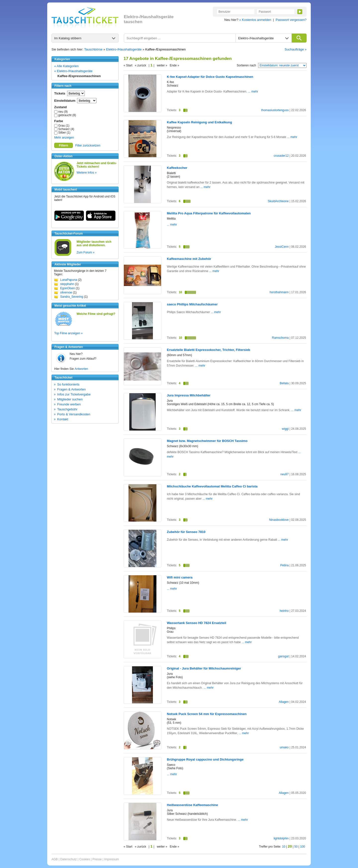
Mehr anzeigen (64, 138)
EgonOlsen (67, 288)
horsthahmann (279, 292)
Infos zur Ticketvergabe (74, 394)
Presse (97, 859)
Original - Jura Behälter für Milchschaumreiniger (204, 668)
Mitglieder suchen (70, 399)
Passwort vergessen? (291, 20)
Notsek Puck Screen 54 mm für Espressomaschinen (207, 714)
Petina (284, 565)
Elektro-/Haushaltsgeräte (124, 49)
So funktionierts (68, 384)
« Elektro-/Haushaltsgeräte (73, 71)
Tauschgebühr (67, 409)
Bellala (284, 383)
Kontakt (63, 419)
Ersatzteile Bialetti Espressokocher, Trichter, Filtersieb (208, 350)
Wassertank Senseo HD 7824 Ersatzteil (197, 623)
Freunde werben (69, 404)
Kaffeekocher (177, 168)
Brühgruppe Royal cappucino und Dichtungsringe (205, 759)
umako (284, 747)
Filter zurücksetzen (88, 145)
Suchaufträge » (296, 49)
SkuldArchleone (278, 201)
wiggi (285, 429)
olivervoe (66, 292)
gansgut (283, 656)
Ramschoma (280, 338)
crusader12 (281, 156)
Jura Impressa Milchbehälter (189, 395)
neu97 (285, 474)
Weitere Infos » (87, 173)
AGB (55, 859)
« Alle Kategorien (66, 66)
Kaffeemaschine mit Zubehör (189, 259)
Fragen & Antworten (71, 389)
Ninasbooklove (279, 520)
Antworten (81, 369)
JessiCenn (282, 247)
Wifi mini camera (180, 577)
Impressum (112, 859)
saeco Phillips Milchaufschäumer (192, 304)
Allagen (284, 702)
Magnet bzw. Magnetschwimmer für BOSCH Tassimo (207, 441)
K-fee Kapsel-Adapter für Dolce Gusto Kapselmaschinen (210, 77)
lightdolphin (281, 838)
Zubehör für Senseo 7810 (186, 532)
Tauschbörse (93, 49)
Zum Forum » (86, 252)
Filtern (64, 145)
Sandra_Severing (72, 297)
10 (284, 847)
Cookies (85, 859)
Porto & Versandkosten (74, 414)
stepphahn (67, 284)
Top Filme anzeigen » (68, 333)
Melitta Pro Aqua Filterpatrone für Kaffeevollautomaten (209, 213)
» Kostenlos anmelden (255, 20)
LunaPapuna (69, 280)
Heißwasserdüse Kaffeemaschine (192, 805)
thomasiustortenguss (275, 110)
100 (303, 847)
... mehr (253, 92)
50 (296, 847)
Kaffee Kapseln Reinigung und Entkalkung (199, 122)
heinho (284, 611)
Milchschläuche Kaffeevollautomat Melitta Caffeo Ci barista (212, 486)
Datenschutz (68, 859)
